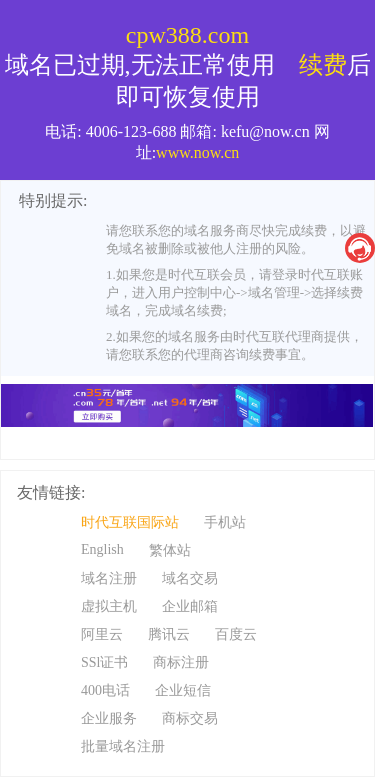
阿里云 (102, 634)
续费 (323, 65)
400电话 (105, 690)
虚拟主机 (109, 606)
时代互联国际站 (130, 522)
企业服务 (109, 718)
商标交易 (190, 718)
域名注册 (109, 578)
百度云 (236, 634)
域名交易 (190, 578)
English (102, 549)
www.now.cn (197, 152)
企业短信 (183, 690)
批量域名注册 (123, 746)
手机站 (225, 522)
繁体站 (170, 550)
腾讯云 (169, 634)
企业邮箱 (190, 606)
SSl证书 (104, 662)
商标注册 (181, 662)
